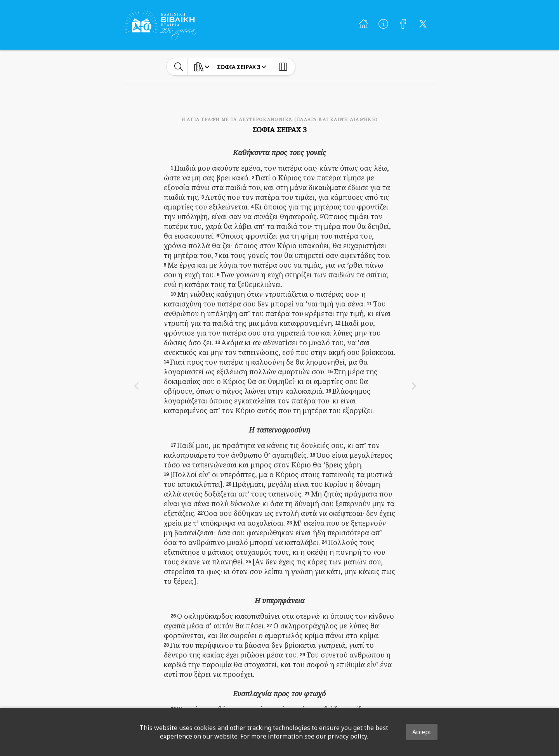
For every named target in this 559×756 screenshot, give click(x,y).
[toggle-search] (179, 67)
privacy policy (347, 736)
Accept (422, 732)
